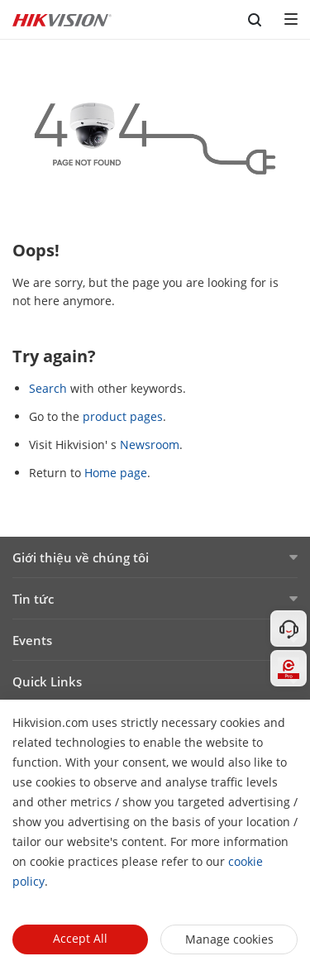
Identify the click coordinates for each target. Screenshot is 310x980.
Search (48, 388)
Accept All (80, 938)
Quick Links (47, 681)
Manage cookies (229, 939)
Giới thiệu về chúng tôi (81, 557)
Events (32, 640)
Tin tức (33, 599)
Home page (116, 473)
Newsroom (150, 445)
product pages (123, 416)
